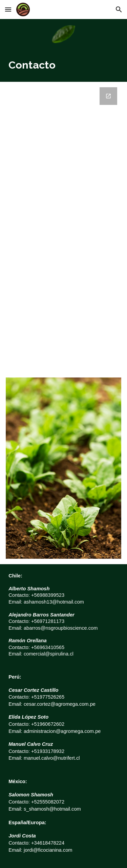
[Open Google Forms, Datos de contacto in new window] (108, 96)
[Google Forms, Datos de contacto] (63, 227)
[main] (63, 66)
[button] (8, 9)
